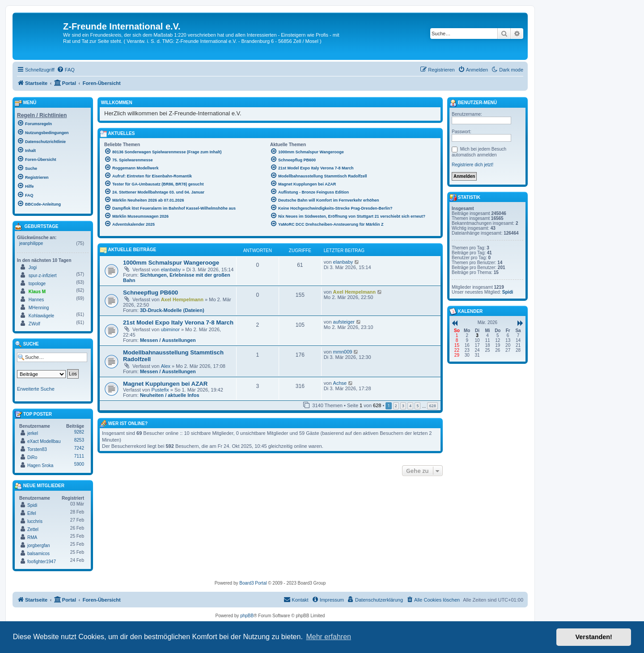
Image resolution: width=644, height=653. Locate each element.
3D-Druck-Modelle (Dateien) (172, 310)
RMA (32, 537)
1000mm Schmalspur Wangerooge (171, 263)
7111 (79, 456)
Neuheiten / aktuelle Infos (170, 395)
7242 (79, 448)
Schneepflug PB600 (150, 293)
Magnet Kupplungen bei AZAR (165, 384)
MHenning (39, 308)
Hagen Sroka (40, 466)
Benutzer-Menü (473, 103)
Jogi (33, 268)
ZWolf (34, 324)
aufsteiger (344, 322)
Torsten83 (37, 449)
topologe (37, 284)
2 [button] (396, 406)
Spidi (32, 505)
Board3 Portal (253, 583)
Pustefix (160, 390)
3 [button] (403, 406)
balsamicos (38, 554)
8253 (79, 440)
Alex (166, 366)
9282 (79, 432)
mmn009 (343, 352)
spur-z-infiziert (43, 276)
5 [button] (417, 406)
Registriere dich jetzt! (472, 165)
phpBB (247, 616)
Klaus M (37, 292)
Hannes (36, 300)
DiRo (32, 457)
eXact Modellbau (44, 441)
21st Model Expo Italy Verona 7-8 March (178, 322)
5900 (79, 464)
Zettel (33, 529)
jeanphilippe (31, 243)
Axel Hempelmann (182, 299)
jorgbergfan (39, 546)
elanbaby (171, 270)
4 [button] (410, 406)
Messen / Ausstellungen (168, 340)
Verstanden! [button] (594, 637)
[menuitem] (66, 70)
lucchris (35, 521)
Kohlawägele (41, 316)
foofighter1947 (42, 562)
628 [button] (432, 406)
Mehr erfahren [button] (328, 637)
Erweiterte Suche (36, 389)
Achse (340, 383)
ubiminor (170, 329)
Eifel (32, 513)
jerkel (33, 433)
